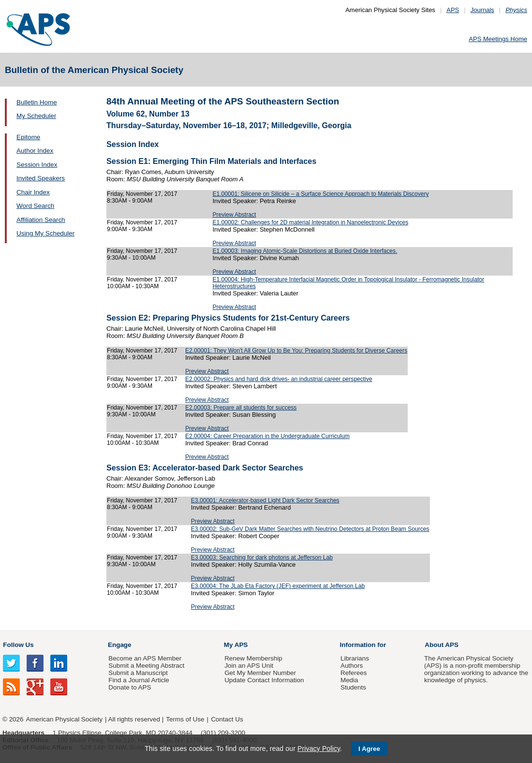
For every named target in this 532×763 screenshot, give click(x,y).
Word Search (35, 206)
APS (453, 10)
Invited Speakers (41, 178)
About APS (442, 645)
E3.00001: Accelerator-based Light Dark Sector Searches (265, 500)
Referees (354, 673)
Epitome (28, 137)
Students (353, 687)
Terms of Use (185, 719)
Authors (352, 666)
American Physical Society (64, 719)
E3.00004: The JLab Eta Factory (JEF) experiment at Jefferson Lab (278, 586)
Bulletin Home (37, 102)
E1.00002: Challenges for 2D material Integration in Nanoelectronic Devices (310, 222)
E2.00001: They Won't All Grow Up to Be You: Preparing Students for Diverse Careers (296, 351)
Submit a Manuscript (138, 673)
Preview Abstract (234, 215)
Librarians (355, 658)
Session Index (37, 165)
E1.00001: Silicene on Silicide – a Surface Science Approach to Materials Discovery (320, 194)
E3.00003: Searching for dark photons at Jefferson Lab (262, 558)
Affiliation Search (41, 220)
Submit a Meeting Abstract (146, 666)
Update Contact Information (264, 680)
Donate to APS (130, 687)
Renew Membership (253, 658)
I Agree (369, 749)
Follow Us (18, 645)
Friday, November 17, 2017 (142, 194)
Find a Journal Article (139, 680)
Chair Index (33, 192)
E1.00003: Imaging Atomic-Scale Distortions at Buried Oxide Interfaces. (305, 251)
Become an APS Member (145, 658)
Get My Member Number (260, 673)
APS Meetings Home (498, 39)
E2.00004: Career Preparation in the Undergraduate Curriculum (267, 436)
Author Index (35, 151)
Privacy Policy (319, 748)
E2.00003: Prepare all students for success (241, 408)
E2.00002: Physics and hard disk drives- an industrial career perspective (279, 379)
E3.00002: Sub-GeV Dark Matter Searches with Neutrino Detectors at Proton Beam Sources (310, 529)
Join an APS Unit (249, 666)
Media (349, 680)
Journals (482, 10)
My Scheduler (36, 116)
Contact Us (227, 719)
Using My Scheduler (45, 233)
